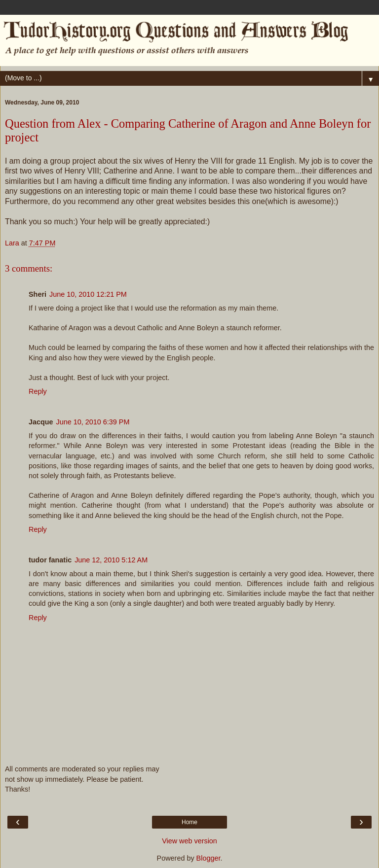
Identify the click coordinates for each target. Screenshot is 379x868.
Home (189, 822)
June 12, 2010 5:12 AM (111, 560)
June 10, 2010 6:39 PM (93, 422)
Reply (38, 391)
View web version (189, 841)
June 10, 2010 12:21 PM (88, 294)
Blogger (208, 858)
